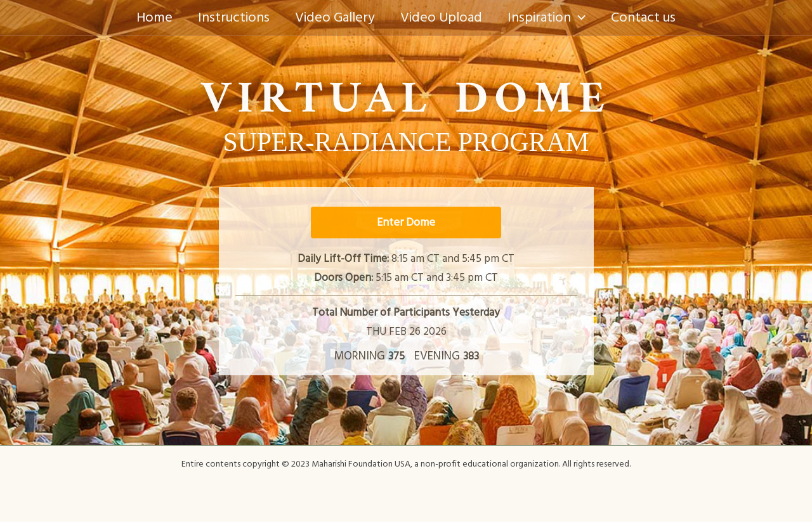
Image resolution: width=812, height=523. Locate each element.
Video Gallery (334, 17)
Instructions (230, 17)
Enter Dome (406, 223)
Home (148, 17)
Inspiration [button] (550, 17)
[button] (582, 17)
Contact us (650, 17)
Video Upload (442, 17)
